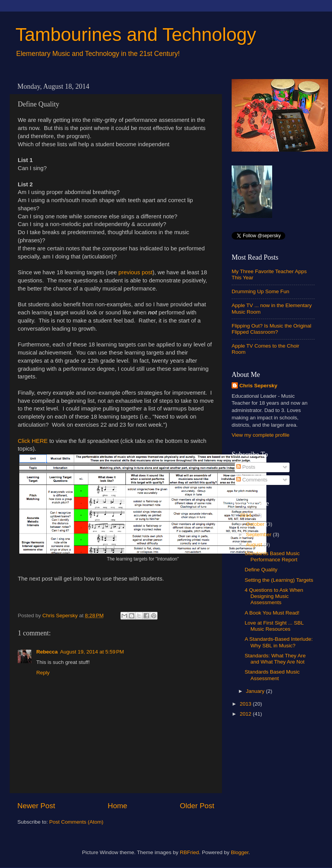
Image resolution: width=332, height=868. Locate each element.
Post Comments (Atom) (76, 822)
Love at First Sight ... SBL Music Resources (274, 626)
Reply (43, 673)
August (255, 545)
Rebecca (47, 652)
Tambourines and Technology (136, 35)
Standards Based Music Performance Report (272, 556)
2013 (246, 704)
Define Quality (261, 570)
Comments (252, 480)
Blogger (240, 852)
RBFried (190, 852)
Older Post (197, 806)
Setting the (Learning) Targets (279, 580)
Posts (246, 467)
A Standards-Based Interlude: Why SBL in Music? (279, 642)
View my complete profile (261, 435)
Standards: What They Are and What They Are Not (275, 659)
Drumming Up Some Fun (260, 291)
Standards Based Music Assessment (272, 675)
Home (117, 806)
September (259, 534)
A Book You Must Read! (272, 613)
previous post (136, 272)
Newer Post (36, 806)
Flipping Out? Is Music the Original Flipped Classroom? (271, 329)
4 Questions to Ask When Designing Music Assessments (274, 596)
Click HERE (33, 441)
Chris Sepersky (258, 386)
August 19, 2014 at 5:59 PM (92, 652)
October (256, 524)
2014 (246, 515)
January (256, 691)
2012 (246, 714)
